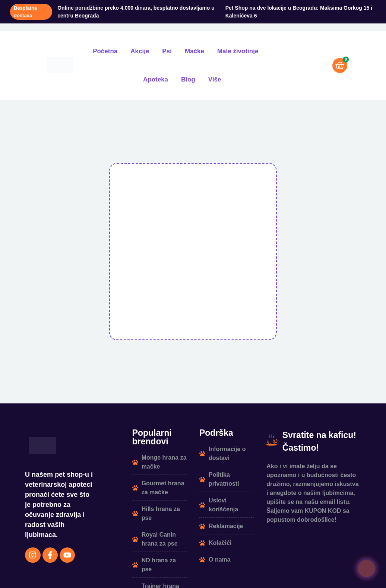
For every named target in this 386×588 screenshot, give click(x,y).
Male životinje (238, 51)
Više (215, 79)
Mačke (194, 51)
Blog (188, 79)
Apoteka (156, 79)
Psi (167, 51)
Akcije (140, 51)
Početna (105, 51)
